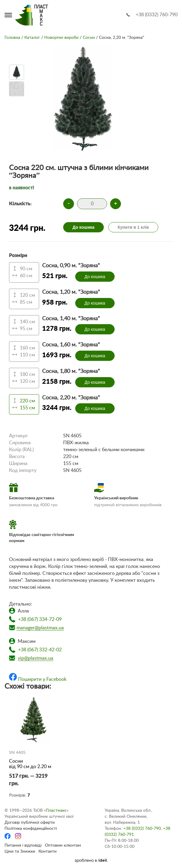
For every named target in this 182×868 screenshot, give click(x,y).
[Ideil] (91, 860)
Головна (12, 38)
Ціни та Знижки (20, 851)
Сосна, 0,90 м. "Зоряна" (71, 266)
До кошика (83, 227)
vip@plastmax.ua (35, 658)
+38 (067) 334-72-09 (40, 619)
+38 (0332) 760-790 (157, 15)
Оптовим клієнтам (63, 845)
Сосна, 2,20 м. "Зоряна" (71, 398)
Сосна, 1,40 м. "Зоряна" (71, 319)
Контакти (48, 851)
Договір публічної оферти (30, 823)
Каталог (32, 38)
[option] (17, 72)
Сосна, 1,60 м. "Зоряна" (71, 345)
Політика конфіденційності (31, 829)
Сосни (89, 38)
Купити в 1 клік (133, 227)
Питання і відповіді (23, 845)
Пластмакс (56, 811)
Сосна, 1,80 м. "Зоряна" (71, 371)
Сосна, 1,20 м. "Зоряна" (71, 292)
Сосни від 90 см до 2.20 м (30, 764)
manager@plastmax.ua (40, 628)
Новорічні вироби (61, 38)
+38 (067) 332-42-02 (40, 650)
